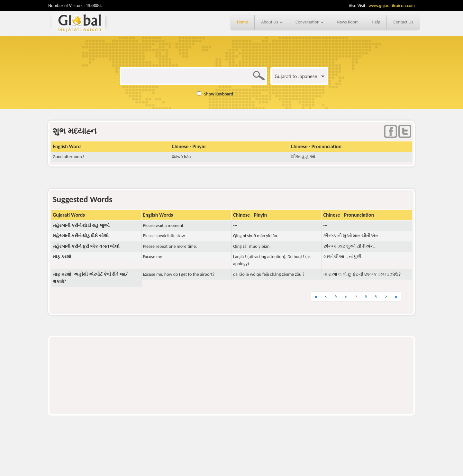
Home (242, 22)
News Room (348, 22)
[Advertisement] (232, 358)
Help (376, 22)
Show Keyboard (219, 94)
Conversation (310, 22)
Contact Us (403, 22)
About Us (272, 22)
